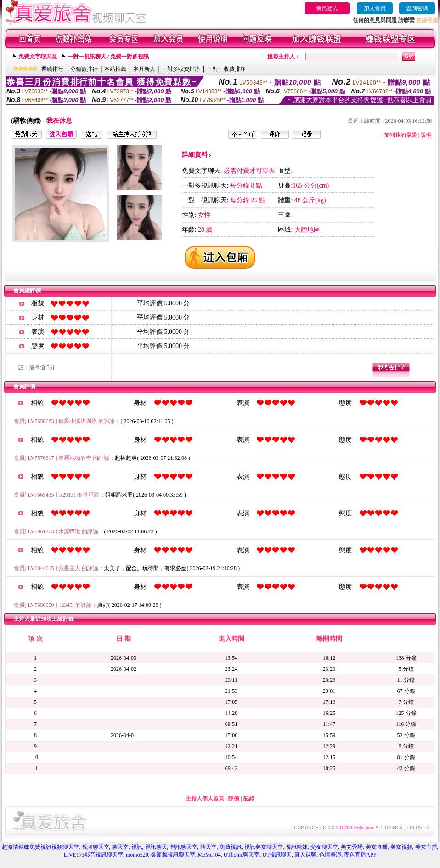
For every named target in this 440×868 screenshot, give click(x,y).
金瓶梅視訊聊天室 (173, 855)
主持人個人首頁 (205, 799)
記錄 (249, 799)
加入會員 (375, 8)
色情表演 (330, 855)
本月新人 (144, 69)
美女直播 (377, 847)
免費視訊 (231, 847)
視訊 (137, 847)
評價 (234, 799)
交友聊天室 (324, 847)
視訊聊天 (156, 847)
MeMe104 (209, 855)
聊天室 (120, 847)
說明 (426, 135)
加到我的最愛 (401, 135)
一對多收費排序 (181, 69)
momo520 (137, 855)
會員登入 (327, 8)
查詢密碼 (417, 8)
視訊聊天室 (184, 847)
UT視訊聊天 (277, 855)
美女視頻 (401, 847)
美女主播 (426, 847)
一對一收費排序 (226, 69)
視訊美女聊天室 (264, 847)
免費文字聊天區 (38, 57)
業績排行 (52, 69)
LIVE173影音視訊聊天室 (93, 855)
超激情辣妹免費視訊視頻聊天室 (40, 847)
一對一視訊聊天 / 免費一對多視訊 (108, 57)
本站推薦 (115, 69)
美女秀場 (352, 847)
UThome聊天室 (242, 855)
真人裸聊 (305, 855)
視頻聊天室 (96, 847)
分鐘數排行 (84, 69)
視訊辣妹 (297, 847)
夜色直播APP (360, 855)
